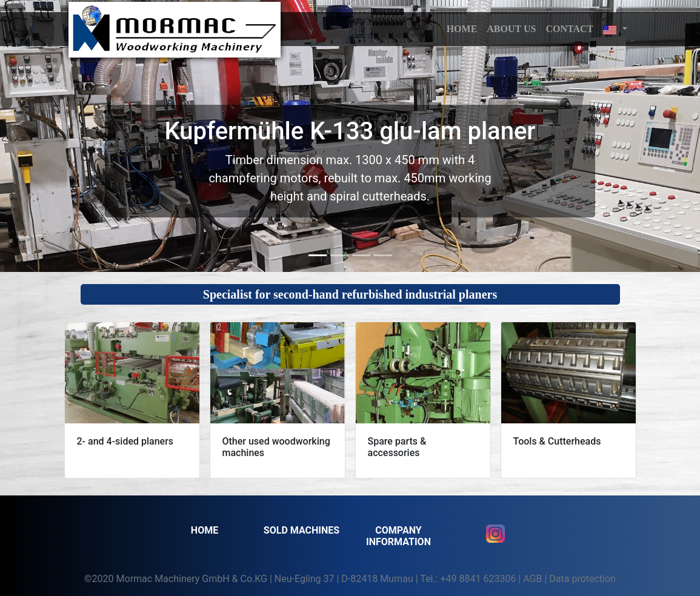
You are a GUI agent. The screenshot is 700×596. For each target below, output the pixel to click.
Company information (398, 536)
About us (511, 29)
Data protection (582, 579)
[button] (615, 29)
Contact (569, 29)
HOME (462, 29)
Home (205, 530)
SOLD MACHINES (302, 530)
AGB (532, 579)
